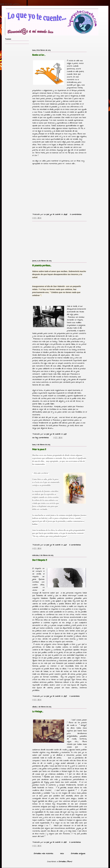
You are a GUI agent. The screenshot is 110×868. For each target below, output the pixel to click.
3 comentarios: (76, 214)
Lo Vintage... (38, 711)
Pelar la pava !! (39, 449)
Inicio (62, 854)
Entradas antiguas (78, 854)
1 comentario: (74, 696)
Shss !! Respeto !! (40, 560)
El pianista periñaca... (42, 265)
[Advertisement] (59, 240)
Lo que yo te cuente (52, 214)
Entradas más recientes (43, 854)
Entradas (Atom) (65, 862)
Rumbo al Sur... (39, 55)
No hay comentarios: (41, 438)
